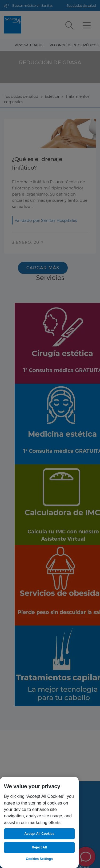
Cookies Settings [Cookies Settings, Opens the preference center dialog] (39, 859)
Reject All (39, 847)
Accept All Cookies (39, 834)
